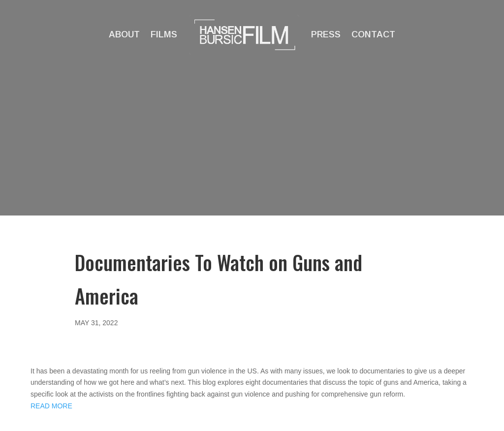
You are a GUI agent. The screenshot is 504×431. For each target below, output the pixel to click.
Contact (373, 34)
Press (326, 34)
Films (164, 34)
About (124, 34)
